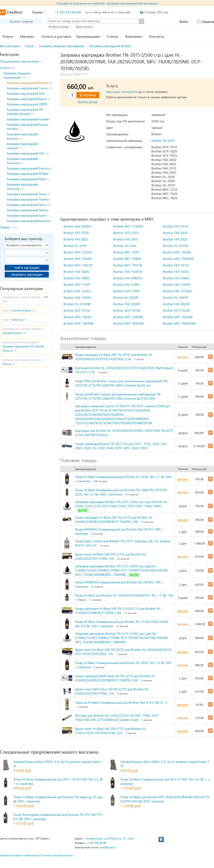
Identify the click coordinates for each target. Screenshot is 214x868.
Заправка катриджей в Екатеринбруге (19, 855)
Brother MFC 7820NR (178, 317)
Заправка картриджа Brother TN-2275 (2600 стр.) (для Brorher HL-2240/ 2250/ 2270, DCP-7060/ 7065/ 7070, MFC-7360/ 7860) (122, 504)
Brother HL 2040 (125, 246)
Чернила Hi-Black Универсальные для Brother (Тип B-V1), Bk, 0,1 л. (121, 702)
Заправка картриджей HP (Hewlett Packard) (25, 112)
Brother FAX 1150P (77, 285)
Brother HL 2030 (75, 246)
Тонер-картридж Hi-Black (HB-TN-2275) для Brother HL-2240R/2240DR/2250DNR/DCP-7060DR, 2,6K (114, 520)
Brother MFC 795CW (128, 265)
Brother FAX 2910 (126, 239)
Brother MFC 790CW (78, 265)
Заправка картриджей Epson (27, 99)
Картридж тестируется (122, 92)
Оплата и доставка (56, 36)
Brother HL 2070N (176, 246)
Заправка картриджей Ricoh (26, 179)
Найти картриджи (27, 268)
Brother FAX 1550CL (78, 291)
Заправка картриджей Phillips (27, 174)
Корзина (208, 22)
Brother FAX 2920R (126, 304)
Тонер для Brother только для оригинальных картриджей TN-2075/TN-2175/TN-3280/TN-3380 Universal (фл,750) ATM (118, 396)
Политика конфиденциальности (57, 855)
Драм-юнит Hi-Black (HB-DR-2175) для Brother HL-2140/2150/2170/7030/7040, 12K (111, 731)
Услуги (29, 46)
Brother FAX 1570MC (178, 291)
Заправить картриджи (27, 275)
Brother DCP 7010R (127, 310)
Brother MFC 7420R (77, 317)
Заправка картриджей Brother (110, 46)
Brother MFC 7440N (77, 259)
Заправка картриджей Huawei (28, 119)
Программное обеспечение (20, 61)
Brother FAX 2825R (176, 304)
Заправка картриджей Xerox (27, 205)
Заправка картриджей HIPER (27, 104)
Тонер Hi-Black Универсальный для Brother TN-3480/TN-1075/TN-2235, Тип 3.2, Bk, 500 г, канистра (121, 492)
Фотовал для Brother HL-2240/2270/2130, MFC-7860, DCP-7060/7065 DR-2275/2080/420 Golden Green (117, 718)
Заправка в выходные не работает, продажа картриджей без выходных (107, 3)
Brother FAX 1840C (77, 278)
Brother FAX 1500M (77, 297)
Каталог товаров (21, 21)
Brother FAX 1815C (176, 265)
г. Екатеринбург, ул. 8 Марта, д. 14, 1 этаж (109, 838)
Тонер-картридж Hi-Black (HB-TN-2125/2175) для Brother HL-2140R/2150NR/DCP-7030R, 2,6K (118, 611)
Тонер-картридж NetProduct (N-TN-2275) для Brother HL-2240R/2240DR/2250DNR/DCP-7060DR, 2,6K (116, 678)
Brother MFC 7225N (77, 252)
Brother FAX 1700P (126, 291)
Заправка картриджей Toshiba (28, 199)
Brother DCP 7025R (176, 310)
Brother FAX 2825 (76, 239)
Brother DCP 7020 (76, 233)
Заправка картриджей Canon (27, 88)
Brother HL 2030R (126, 297)
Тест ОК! (83, 510)
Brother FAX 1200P (126, 285)
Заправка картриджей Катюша (28, 221)
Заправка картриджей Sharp (27, 194)
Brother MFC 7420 (126, 252)
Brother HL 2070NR (77, 304)
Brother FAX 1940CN (128, 278)
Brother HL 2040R (175, 297)
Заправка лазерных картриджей (61, 46)
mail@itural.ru (108, 847)
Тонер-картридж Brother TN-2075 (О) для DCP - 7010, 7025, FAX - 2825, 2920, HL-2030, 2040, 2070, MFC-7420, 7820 (122, 446)
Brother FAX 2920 (175, 239)
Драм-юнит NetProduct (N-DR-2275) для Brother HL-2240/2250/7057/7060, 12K (112, 691)
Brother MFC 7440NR (128, 317)
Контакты (157, 36)
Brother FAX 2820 (175, 233)
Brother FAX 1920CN (128, 272)
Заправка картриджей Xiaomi (27, 210)
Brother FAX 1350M (177, 285)
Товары (5, 227)
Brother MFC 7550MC (129, 226)
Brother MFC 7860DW (178, 259)
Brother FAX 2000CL (78, 226)
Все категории (10, 46)
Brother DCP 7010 (176, 226)
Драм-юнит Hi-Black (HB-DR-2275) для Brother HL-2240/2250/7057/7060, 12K (111, 556)
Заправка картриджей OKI (25, 153)
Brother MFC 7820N (177, 252)
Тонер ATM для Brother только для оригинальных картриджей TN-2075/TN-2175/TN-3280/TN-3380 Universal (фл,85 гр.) (122, 383)
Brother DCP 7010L (77, 310)
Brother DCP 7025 (126, 233)
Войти (184, 22)
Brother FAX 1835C (176, 272)
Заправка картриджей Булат (27, 215)
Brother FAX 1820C (77, 272)
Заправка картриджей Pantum (28, 168)
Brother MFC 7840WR (128, 323)
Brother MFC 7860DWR (179, 323)
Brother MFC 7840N (127, 259)
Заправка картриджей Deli (25, 93)
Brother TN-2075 (163, 141)
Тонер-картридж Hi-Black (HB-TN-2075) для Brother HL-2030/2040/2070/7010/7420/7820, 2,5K (114, 357)
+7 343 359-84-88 (68, 12)
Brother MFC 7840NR (78, 323)
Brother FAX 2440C (176, 278)
